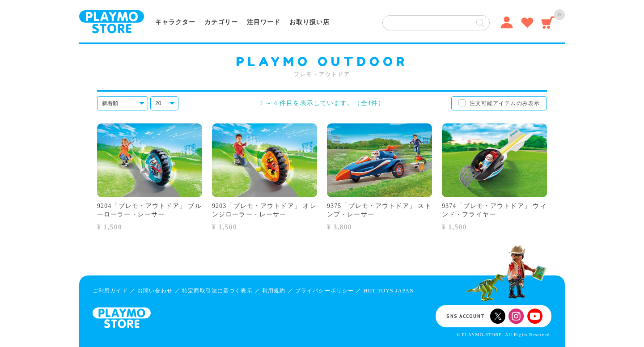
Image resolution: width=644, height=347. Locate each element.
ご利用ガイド (110, 291)
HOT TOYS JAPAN (388, 291)
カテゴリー (221, 22)
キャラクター (175, 22)
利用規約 (274, 291)
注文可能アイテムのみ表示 (505, 103)
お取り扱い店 (309, 22)
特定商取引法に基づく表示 (217, 291)
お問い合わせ (155, 291)
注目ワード (264, 22)
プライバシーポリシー (324, 291)
